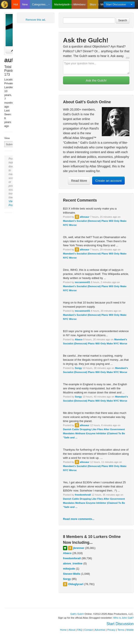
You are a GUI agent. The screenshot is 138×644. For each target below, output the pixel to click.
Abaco (79, 339)
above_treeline (73, 563)
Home (63, 630)
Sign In (95, 4)
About (72, 630)
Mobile (130, 630)
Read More (79, 181)
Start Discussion (116, 4)
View (7, 138)
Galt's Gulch (77, 614)
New (25, 4)
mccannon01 (82, 282)
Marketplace (62, 4)
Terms (121, 630)
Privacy (111, 630)
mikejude (69, 569)
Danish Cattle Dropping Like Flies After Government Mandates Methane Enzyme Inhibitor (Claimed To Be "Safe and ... (94, 433)
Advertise (100, 630)
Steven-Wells (72, 574)
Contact (88, 630)
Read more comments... (79, 519)
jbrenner (79, 548)
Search (123, 20)
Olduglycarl (76, 584)
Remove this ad (35, 20)
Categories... (41, 4)
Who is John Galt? (124, 618)
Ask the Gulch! (96, 80)
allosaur (85, 217)
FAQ (80, 630)
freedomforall (83, 495)
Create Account (77, 4)
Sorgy (78, 368)
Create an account (109, 181)
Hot (16, 4)
